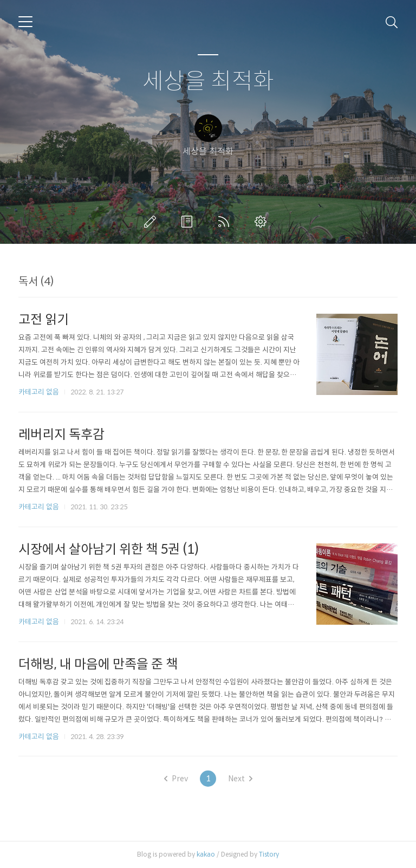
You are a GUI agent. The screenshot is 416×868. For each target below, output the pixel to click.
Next (240, 779)
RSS (226, 222)
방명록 (189, 222)
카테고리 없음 (39, 392)
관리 (263, 222)
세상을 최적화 (208, 82)
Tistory (269, 854)
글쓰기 (152, 222)
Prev (176, 779)
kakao (206, 854)
